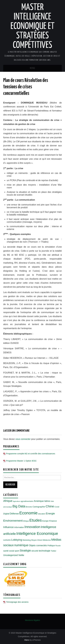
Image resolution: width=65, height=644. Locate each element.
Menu (32, 68)
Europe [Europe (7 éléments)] (45, 521)
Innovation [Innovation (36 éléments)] (32, 527)
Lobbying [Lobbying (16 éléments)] (17, 540)
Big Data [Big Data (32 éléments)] (19, 506)
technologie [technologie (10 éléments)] (44, 551)
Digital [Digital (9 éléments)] (6, 514)
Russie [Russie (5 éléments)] (58, 546)
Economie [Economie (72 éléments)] (28, 513)
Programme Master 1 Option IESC (21, 461)
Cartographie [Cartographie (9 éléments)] (39, 507)
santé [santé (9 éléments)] (6, 551)
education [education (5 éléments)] (42, 514)
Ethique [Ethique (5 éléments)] (26, 521)
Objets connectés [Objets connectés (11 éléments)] (38, 545)
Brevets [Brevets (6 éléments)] (29, 507)
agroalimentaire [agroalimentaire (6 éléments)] (27, 501)
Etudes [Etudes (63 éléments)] (36, 520)
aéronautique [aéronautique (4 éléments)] (8, 507)
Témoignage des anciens (17, 602)
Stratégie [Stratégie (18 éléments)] (25, 551)
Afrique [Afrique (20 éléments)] (8, 501)
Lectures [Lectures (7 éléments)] (7, 540)
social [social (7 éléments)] (12, 551)
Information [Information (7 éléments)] (19, 527)
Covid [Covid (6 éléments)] (57, 507)
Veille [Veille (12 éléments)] (21, 555)
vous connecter (23, 439)
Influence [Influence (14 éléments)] (8, 527)
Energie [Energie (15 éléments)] (50, 513)
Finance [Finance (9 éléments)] (53, 521)
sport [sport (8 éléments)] (17, 551)
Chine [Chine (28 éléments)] (50, 506)
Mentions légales (32, 620)
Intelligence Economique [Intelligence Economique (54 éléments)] (37, 533)
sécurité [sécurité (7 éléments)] (35, 551)
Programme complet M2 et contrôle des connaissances (30, 454)
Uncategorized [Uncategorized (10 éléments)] (10, 555)
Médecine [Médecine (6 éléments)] (47, 540)
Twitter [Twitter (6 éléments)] (53, 551)
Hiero (27, 640)
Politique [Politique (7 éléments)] (51, 546)
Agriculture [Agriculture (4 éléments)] (17, 501)
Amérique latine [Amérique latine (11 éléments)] (42, 501)
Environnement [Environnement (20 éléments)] (13, 521)
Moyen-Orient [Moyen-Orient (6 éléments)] (37, 540)
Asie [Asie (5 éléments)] (52, 501)
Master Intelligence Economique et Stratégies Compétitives (32, 26)
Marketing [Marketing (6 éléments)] (27, 540)
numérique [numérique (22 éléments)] (21, 545)
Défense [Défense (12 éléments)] (14, 514)
